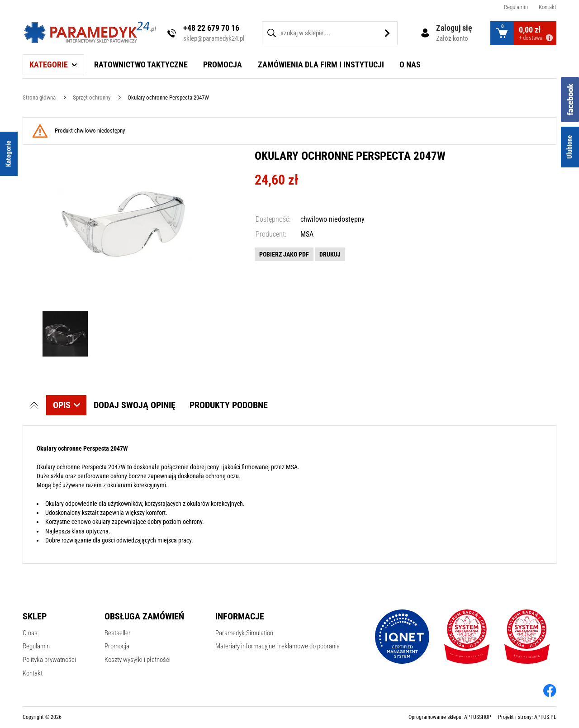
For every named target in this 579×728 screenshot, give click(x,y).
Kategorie (49, 64)
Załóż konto (452, 38)
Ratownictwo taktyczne (141, 64)
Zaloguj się (454, 28)
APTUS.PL (545, 717)
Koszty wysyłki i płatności (138, 660)
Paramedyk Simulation (244, 633)
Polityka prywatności (49, 660)
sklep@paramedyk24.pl (214, 38)
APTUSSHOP (478, 717)
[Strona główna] (39, 98)
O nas (410, 64)
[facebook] (550, 690)
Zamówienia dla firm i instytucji (321, 64)
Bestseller (118, 633)
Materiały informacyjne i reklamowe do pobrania (278, 646)
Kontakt (548, 7)
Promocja (223, 64)
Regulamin (516, 7)
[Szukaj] (387, 33)
